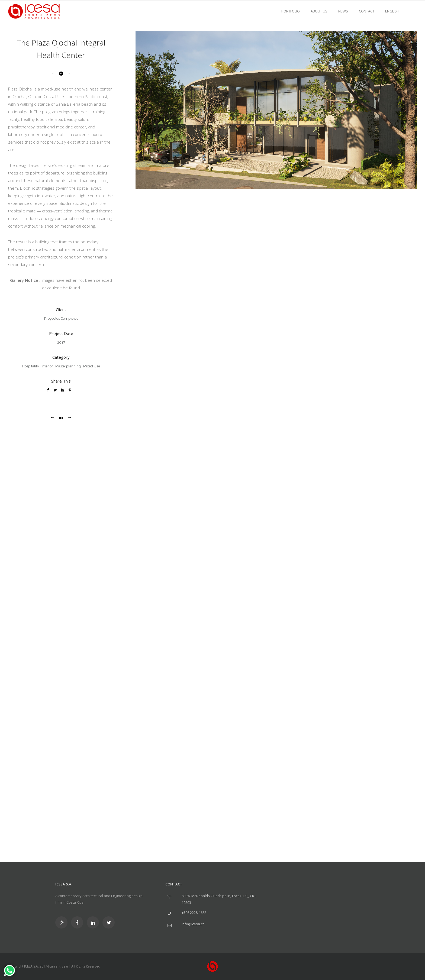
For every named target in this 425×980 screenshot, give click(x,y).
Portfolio (291, 11)
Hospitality (31, 366)
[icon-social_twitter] (109, 922)
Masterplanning (68, 366)
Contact (367, 11)
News (343, 11)
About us (319, 11)
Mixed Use (92, 366)
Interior (47, 366)
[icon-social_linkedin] (94, 922)
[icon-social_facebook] (78, 922)
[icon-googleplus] (63, 922)
